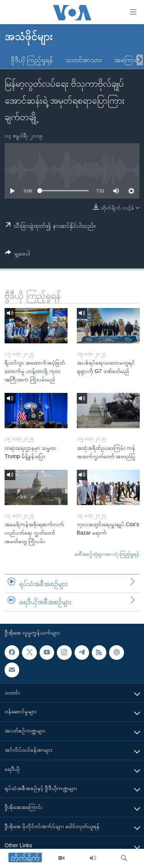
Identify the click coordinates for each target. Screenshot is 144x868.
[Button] (17, 255)
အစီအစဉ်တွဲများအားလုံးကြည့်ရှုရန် (107, 554)
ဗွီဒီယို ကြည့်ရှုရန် (32, 60)
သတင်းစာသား (84, 60)
